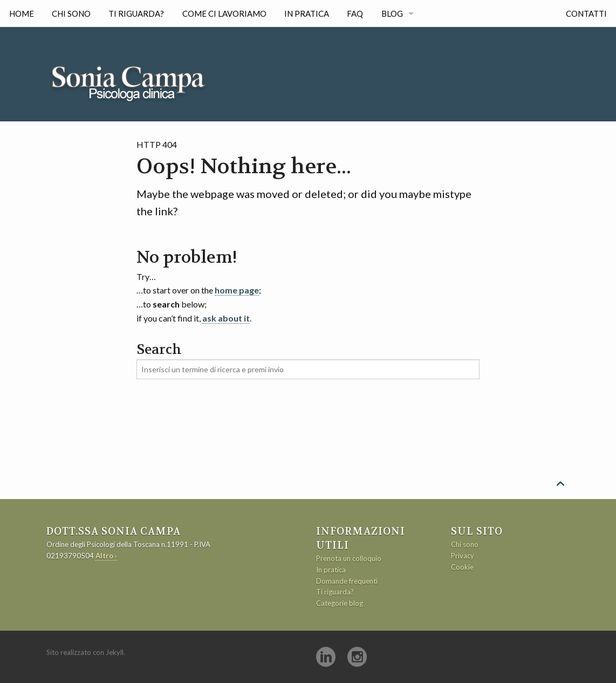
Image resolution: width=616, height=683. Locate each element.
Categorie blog (340, 603)
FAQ (355, 13)
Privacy (463, 556)
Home (22, 13)
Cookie (462, 567)
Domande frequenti (347, 581)
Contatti (586, 13)
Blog (392, 13)
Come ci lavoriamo (224, 13)
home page (237, 290)
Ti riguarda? (136, 13)
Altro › (106, 556)
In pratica (307, 13)
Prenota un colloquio (349, 558)
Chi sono (71, 13)
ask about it (226, 318)
